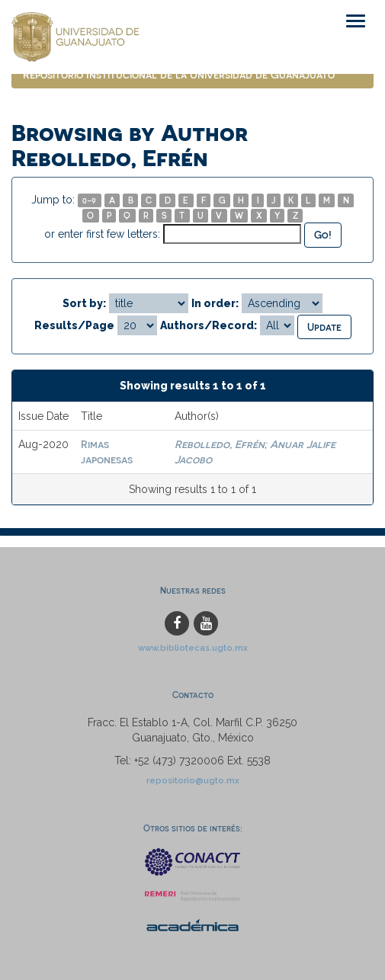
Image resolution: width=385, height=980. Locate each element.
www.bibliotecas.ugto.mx (193, 648)
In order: (215, 303)
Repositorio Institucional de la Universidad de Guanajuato (179, 74)
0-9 (89, 200)
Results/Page (74, 325)
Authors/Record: (209, 325)
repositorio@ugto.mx (193, 780)
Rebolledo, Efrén (220, 444)
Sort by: (84, 303)
